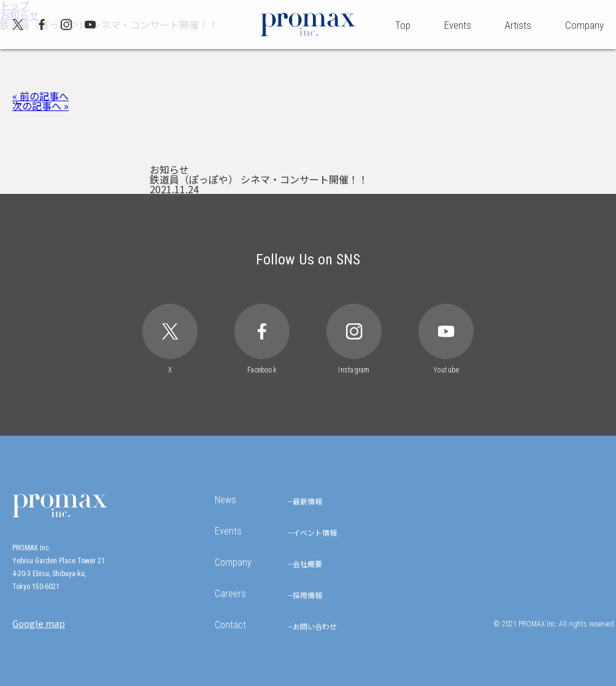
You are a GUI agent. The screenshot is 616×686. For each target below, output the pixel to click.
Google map (39, 623)
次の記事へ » (40, 106)
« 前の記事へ (40, 96)
